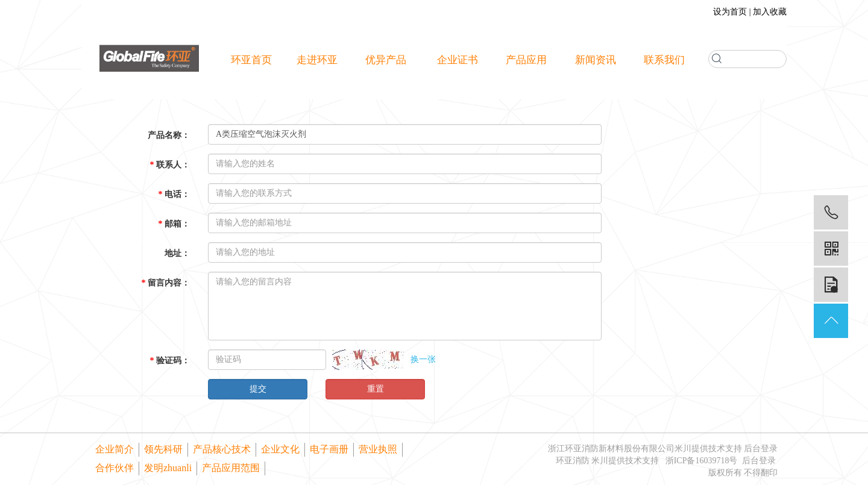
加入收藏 (770, 12)
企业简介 (115, 449)
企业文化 (280, 449)
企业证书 (458, 60)
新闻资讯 (596, 60)
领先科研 (163, 449)
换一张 (423, 359)
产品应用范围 (231, 468)
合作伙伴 (115, 468)
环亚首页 (251, 60)
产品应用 (526, 60)
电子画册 (329, 449)
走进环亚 (320, 60)
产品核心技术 (222, 449)
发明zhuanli (168, 468)
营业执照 (378, 449)
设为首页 (730, 12)
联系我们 (664, 60)
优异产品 (389, 60)
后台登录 (761, 449)
